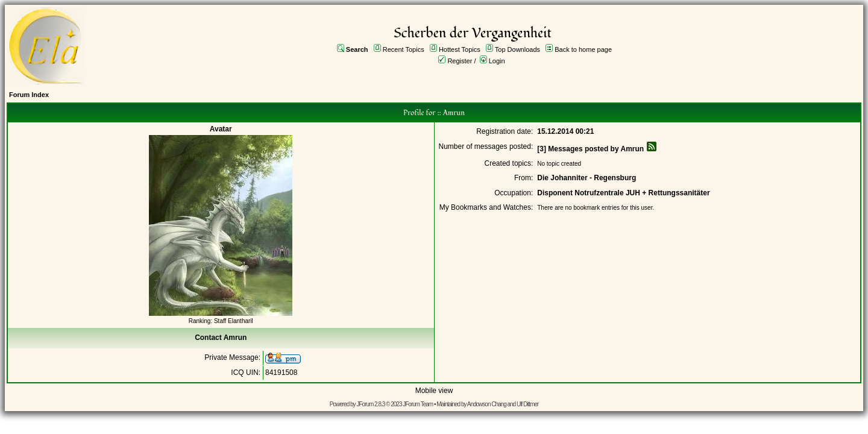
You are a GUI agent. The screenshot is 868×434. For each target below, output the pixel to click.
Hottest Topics (460, 49)
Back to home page (583, 49)
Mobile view (434, 391)
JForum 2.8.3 (370, 404)
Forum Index (29, 95)
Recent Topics (404, 49)
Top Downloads (517, 49)
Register (460, 61)
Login (497, 61)
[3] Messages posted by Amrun (590, 149)
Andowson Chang (487, 404)
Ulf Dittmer (527, 404)
